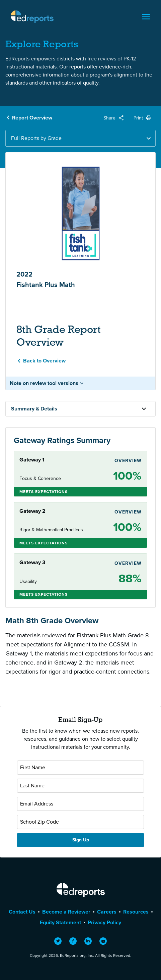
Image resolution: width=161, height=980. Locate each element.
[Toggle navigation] (146, 17)
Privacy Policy (104, 922)
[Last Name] (80, 786)
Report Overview (32, 118)
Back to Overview (44, 361)
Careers (107, 912)
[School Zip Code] (80, 822)
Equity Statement (60, 922)
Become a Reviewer (66, 912)
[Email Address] (80, 804)
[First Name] (80, 768)
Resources (136, 912)
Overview (128, 461)
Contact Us (22, 912)
